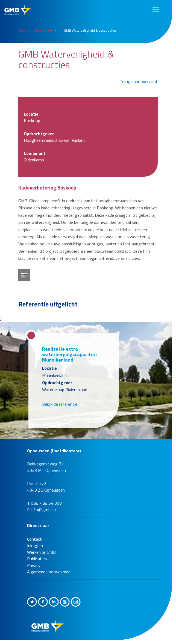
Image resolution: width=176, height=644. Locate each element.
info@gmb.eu (43, 510)
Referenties (43, 30)
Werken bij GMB (41, 552)
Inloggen (35, 546)
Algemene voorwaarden (49, 572)
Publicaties (37, 559)
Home (23, 30)
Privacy (34, 565)
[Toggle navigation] (156, 10)
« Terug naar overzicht (137, 82)
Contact (34, 539)
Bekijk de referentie (60, 404)
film (146, 251)
